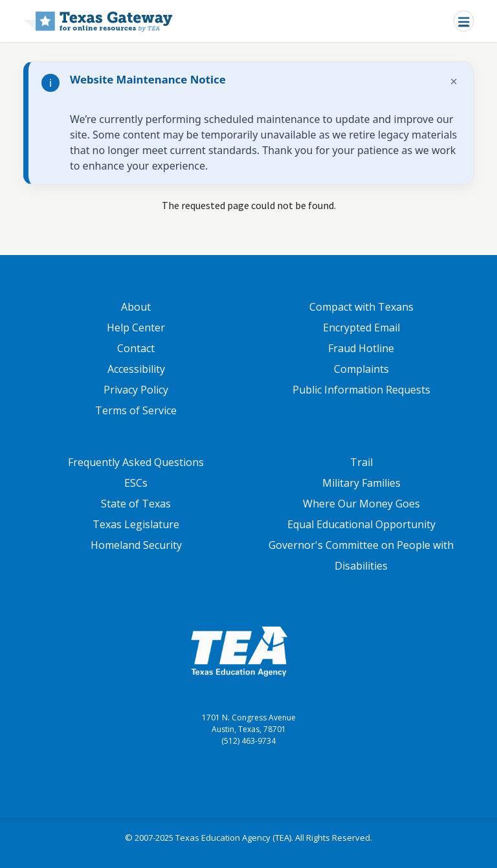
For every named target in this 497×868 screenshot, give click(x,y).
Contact (136, 348)
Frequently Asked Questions (136, 462)
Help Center (136, 328)
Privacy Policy (136, 390)
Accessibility (136, 369)
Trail (361, 462)
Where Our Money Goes (361, 504)
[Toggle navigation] (464, 21)
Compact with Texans (361, 307)
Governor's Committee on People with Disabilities (361, 555)
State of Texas (136, 504)
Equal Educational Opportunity (361, 524)
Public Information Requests (361, 390)
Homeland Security (136, 545)
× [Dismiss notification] (454, 81)
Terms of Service (136, 410)
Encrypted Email (361, 328)
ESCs (136, 483)
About (136, 307)
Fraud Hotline (361, 348)
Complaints (361, 369)
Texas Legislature (136, 524)
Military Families (361, 483)
